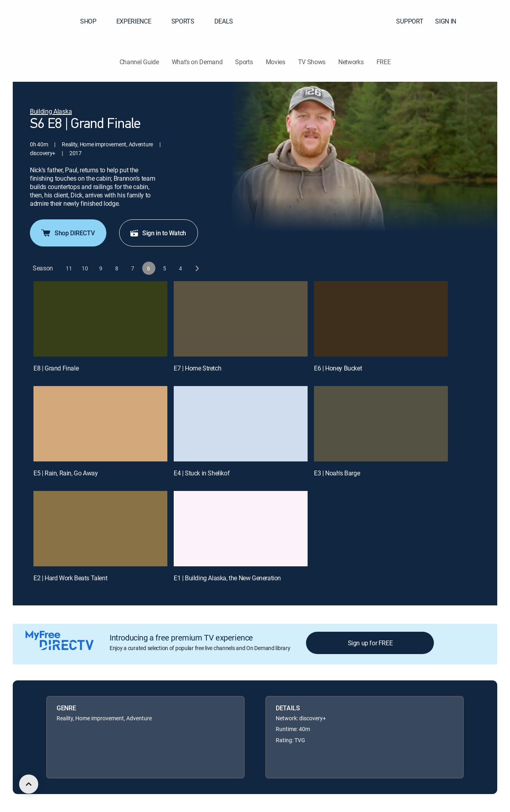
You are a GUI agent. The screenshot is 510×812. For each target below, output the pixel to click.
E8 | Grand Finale (56, 368)
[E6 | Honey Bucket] (381, 319)
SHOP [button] (93, 21)
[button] (490, 21)
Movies (276, 62)
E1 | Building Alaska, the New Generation (227, 578)
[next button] (197, 268)
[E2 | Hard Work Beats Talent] (100, 529)
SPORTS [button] (188, 21)
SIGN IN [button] (450, 21)
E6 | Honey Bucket (338, 368)
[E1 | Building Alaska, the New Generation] (241, 529)
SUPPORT (410, 21)
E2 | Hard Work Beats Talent (70, 578)
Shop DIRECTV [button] (67, 233)
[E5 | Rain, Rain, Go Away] (100, 424)
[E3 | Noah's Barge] (381, 424)
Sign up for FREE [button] (370, 643)
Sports (244, 62)
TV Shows (312, 62)
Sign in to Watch (158, 233)
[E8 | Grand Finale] (100, 319)
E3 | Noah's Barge (337, 473)
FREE (384, 62)
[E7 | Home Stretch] (241, 319)
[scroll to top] (29, 784)
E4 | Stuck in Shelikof (202, 473)
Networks (351, 62)
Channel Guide (139, 62)
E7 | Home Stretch (197, 368)
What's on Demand (197, 62)
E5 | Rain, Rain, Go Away (66, 473)
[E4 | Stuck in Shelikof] (241, 424)
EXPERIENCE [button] (139, 21)
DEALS (224, 21)
